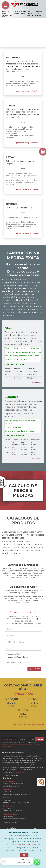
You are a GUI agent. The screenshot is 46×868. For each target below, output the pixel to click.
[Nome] (23, 739)
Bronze (12, 204)
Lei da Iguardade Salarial (10, 775)
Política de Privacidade (21, 772)
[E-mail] (31, 739)
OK (24, 855)
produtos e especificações (28, 91)
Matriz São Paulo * (11, 781)
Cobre (11, 106)
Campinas (17, 12)
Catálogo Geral (14, 654)
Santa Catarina (9, 806)
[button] (3, 33)
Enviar (34, 669)
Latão (11, 157)
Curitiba (23, 12)
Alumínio (13, 57)
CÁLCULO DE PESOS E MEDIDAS (20, 489)
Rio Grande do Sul (10, 814)
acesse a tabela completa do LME (29, 725)
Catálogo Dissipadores (18, 657)
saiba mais (37, 383)
